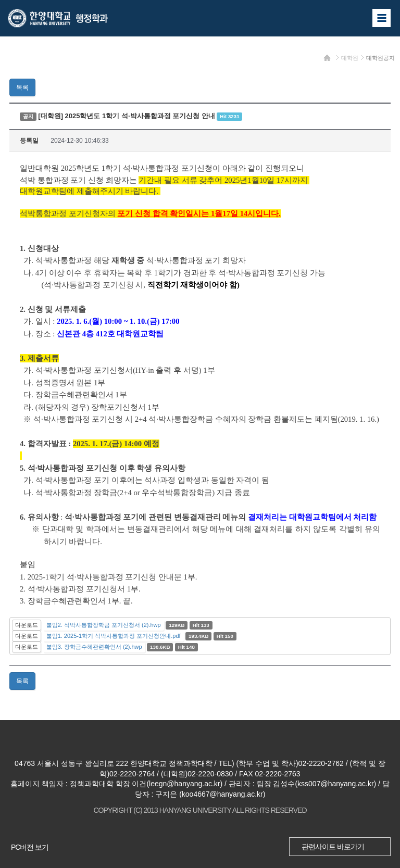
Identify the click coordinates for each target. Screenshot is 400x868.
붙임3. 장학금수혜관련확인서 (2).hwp (94, 647)
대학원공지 (380, 58)
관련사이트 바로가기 (333, 847)
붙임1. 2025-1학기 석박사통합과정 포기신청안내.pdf (114, 636)
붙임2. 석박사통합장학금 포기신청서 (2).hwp (104, 625)
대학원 (350, 58)
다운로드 (27, 625)
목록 (22, 87)
